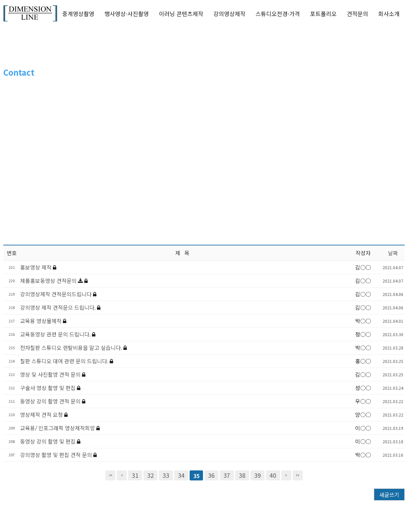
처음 (110, 475)
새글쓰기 (389, 495)
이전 (122, 475)
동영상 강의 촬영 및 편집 (48, 441)
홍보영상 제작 (36, 267)
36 (211, 475)
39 (258, 475)
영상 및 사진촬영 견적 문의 (51, 374)
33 (166, 475)
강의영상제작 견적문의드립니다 (57, 294)
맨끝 (298, 475)
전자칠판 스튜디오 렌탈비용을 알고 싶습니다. (72, 348)
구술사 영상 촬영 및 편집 (48, 388)
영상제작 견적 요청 (42, 414)
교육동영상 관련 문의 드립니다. (56, 334)
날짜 (393, 253)
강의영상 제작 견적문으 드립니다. (59, 307)
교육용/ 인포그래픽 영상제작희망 (58, 428)
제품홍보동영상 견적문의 (49, 281)
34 (181, 475)
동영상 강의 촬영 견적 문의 (51, 401)
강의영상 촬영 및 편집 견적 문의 (57, 455)
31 (135, 475)
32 (150, 475)
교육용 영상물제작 (41, 321)
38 (242, 475)
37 (227, 475)
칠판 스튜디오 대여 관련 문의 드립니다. (65, 361)
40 (273, 475)
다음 (286, 475)
